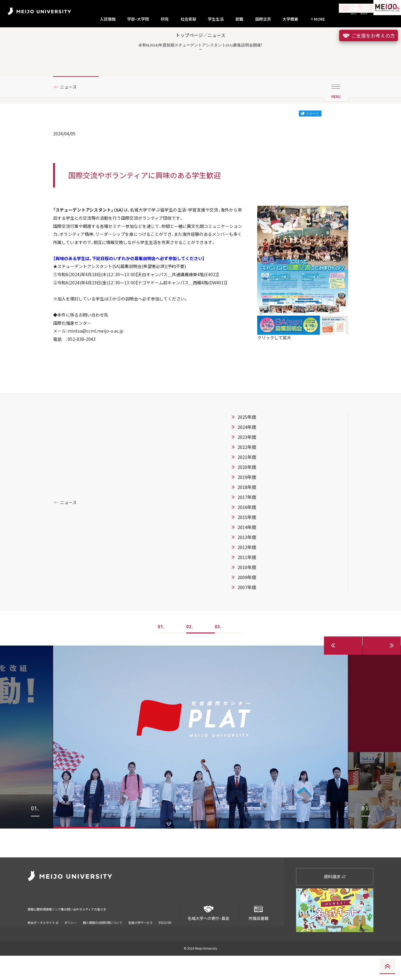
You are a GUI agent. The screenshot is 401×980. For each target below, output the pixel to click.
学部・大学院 (138, 19)
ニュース (71, 107)
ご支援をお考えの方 (369, 36)
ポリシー (71, 939)
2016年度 (247, 560)
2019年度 (247, 530)
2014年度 (247, 580)
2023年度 (247, 490)
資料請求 (335, 901)
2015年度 (247, 570)
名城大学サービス (140, 939)
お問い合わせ (114, 929)
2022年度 (247, 500)
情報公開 (35, 929)
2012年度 (247, 600)
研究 (165, 19)
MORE (318, 19)
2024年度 (247, 480)
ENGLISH (165, 939)
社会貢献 (188, 19)
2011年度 (247, 610)
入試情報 (108, 19)
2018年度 (247, 540)
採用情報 (60, 929)
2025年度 (247, 470)
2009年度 (247, 630)
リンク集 (85, 929)
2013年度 (247, 590)
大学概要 (290, 19)
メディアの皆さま (151, 929)
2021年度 (247, 510)
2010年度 (247, 620)
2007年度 (247, 640)
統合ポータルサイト (43, 939)
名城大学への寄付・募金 (209, 935)
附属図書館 (258, 935)
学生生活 (216, 19)
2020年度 (247, 520)
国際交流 (263, 19)
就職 (239, 19)
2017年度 (247, 550)
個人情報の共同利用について (103, 939)
